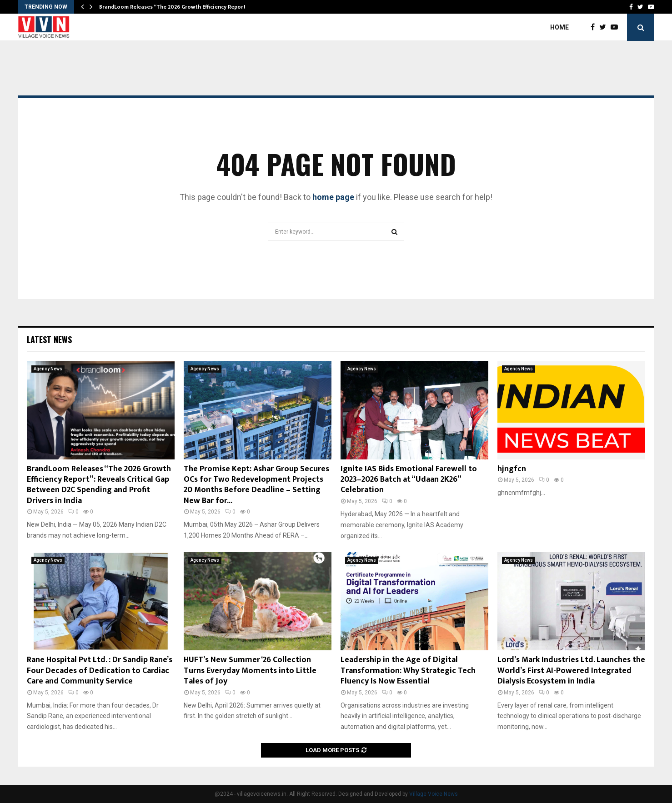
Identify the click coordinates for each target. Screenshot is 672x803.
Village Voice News (434, 794)
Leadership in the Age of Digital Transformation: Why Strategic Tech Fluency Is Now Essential (408, 671)
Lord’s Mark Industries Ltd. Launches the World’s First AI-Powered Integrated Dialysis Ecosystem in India (571, 671)
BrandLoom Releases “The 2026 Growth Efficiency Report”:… (177, 7)
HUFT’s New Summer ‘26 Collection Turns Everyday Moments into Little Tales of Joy (250, 671)
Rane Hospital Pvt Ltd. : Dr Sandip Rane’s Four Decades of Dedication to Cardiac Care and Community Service (100, 671)
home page (333, 197)
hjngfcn (512, 469)
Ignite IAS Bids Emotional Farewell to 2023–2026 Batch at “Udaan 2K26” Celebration (409, 480)
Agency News (48, 369)
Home (559, 27)
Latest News (49, 339)
